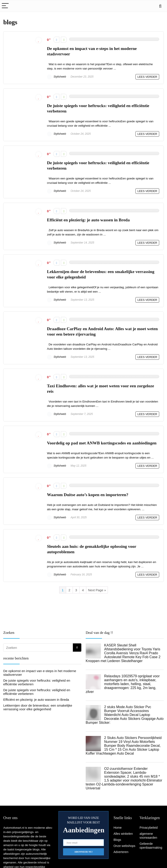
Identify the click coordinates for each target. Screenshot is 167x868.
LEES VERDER (147, 77)
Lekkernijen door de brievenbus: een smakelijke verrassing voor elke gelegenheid (38, 707)
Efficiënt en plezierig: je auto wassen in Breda (88, 220)
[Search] (160, 6)
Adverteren (121, 852)
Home (118, 828)
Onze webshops (124, 846)
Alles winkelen (123, 834)
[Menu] (5, 6)
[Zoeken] (77, 648)
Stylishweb (57, 77)
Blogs (117, 840)
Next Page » (97, 590)
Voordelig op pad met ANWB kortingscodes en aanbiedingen (102, 443)
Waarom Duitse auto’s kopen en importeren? (88, 495)
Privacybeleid (149, 828)
